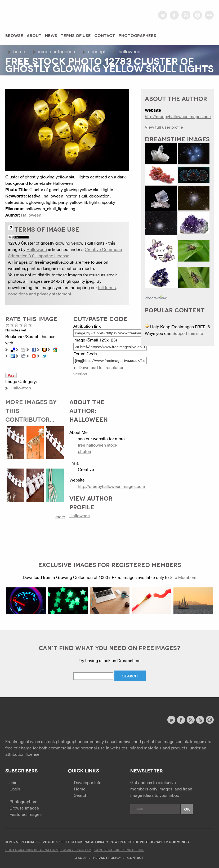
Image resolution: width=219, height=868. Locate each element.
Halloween (129, 51)
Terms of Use (76, 35)
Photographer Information (32, 850)
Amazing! (30, 325)
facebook (174, 15)
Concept (97, 51)
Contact (105, 35)
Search (81, 795)
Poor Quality (12, 325)
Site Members (183, 577)
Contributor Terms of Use (119, 850)
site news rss (191, 720)
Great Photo (26, 325)
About (34, 35)
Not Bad (17, 325)
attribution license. (23, 754)
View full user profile (164, 127)
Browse (14, 35)
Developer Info (88, 782)
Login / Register (76, 850)
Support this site (188, 333)
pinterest (198, 15)
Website (34, 720)
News (51, 35)
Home (19, 51)
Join (14, 782)
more (60, 517)
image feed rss (200, 720)
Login (15, 789)
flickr (209, 15)
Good (21, 325)
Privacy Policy (107, 858)
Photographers (137, 35)
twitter (163, 15)
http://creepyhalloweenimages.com (111, 486)
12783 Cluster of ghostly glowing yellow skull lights (56, 243)
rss (186, 15)
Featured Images (26, 814)
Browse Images (24, 808)
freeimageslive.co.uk (35, 12)
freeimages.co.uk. (172, 741)
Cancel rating (8, 325)
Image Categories (57, 51)
